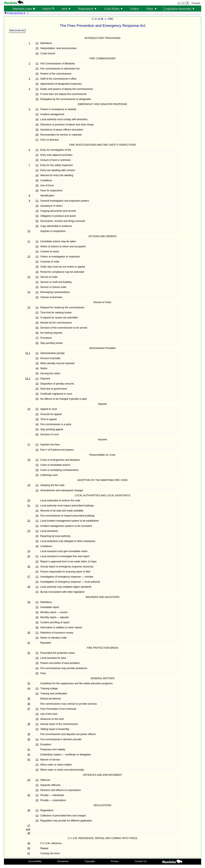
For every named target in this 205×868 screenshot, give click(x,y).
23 (29, 531)
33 (29, 683)
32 (29, 653)
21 (29, 506)
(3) (37, 53)
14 (29, 292)
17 (29, 445)
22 (29, 521)
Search (48, 9)
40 (29, 739)
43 (29, 760)
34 (29, 688)
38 (29, 724)
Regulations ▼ (87, 9)
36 (29, 704)
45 (29, 795)
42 (29, 755)
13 (29, 277)
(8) (37, 343)
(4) (37, 125)
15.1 (28, 353)
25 (29, 556)
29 (29, 602)
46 (29, 810)
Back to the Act (17, 30)
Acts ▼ (66, 9)
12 (29, 257)
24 (29, 551)
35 (29, 699)
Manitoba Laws (24, 9)
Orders (135, 9)
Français (196, 3)
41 (29, 749)
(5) (37, 130)
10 (29, 231)
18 (29, 460)
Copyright (90, 861)
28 (29, 587)
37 (29, 709)
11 (29, 241)
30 (29, 633)
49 (29, 843)
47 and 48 (28, 829)
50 (29, 848)
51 (29, 853)
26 (29, 567)
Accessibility (35, 861)
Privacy (115, 861)
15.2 (28, 379)
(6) (37, 135)
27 (29, 577)
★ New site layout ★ (16, 13)
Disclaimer (63, 861)
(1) (37, 43)
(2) (37, 48)
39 (29, 734)
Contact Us (141, 861)
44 (29, 780)
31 (29, 643)
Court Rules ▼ (114, 9)
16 (29, 409)
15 (29, 307)
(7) (37, 140)
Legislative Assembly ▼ (180, 9)
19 (29, 485)
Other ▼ (152, 9)
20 (29, 500)
